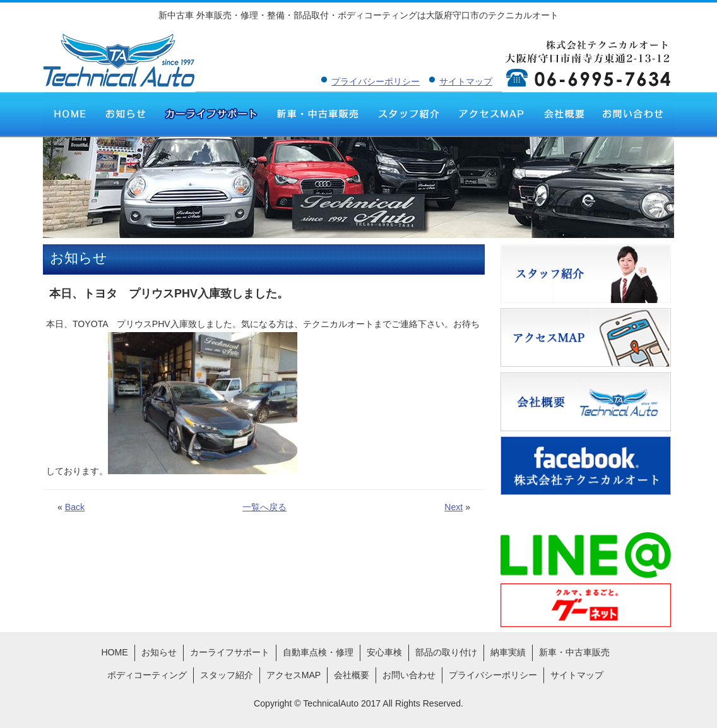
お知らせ (126, 114)
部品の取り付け (446, 652)
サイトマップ (466, 81)
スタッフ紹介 (409, 114)
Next (453, 507)
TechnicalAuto (331, 703)
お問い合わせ (634, 114)
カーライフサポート (211, 114)
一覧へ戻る (264, 507)
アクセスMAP (491, 114)
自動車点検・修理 (318, 652)
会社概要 (563, 114)
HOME (69, 114)
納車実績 (508, 652)
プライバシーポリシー (376, 81)
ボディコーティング (147, 675)
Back (75, 507)
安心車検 (384, 652)
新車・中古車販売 (317, 114)
